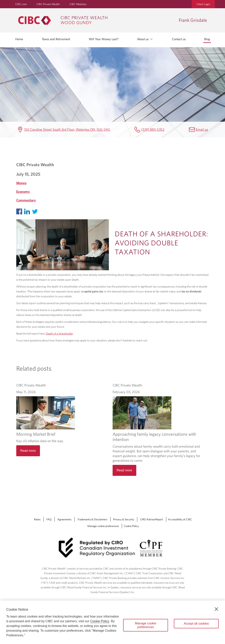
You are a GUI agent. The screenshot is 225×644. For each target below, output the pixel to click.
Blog (207, 39)
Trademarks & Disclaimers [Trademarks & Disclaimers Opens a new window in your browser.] (92, 500)
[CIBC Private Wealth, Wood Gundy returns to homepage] (97, 20)
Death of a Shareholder (59, 333)
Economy (23, 192)
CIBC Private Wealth (48, 4)
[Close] (216, 609)
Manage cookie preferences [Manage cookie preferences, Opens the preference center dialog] (146, 625)
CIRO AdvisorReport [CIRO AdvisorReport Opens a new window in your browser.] (152, 500)
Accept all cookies (196, 624)
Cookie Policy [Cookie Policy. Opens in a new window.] (100, 621)
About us (145, 39)
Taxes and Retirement (56, 39)
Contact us (179, 39)
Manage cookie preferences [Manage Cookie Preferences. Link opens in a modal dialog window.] (103, 506)
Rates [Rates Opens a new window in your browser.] (37, 500)
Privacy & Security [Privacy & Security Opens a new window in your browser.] (124, 500)
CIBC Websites (78, 4)
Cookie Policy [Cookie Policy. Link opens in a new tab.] (131, 506)
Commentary (26, 200)
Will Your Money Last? (104, 39)
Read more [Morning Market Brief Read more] (28, 451)
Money (21, 183)
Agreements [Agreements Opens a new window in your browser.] (64, 500)
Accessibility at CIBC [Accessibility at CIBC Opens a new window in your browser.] (180, 500)
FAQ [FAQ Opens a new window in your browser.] (49, 500)
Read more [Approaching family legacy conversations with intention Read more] (124, 442)
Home (19, 39)
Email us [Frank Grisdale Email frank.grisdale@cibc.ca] (202, 129)
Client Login (203, 4)
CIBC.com (21, 4)
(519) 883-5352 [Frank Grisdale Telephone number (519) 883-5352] (153, 129)
